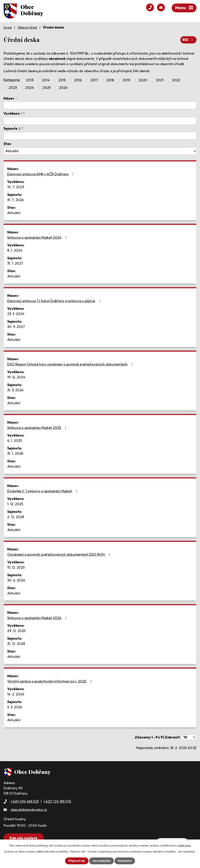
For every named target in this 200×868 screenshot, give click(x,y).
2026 (63, 88)
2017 (94, 80)
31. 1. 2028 (15, 453)
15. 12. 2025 (16, 567)
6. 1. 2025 (15, 440)
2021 (160, 80)
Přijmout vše (76, 861)
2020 (143, 80)
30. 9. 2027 (16, 326)
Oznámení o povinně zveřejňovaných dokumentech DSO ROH (59, 554)
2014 (46, 80)
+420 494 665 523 (25, 801)
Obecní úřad (27, 27)
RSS (188, 40)
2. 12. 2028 (16, 517)
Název (9, 98)
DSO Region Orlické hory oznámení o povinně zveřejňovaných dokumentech (71, 364)
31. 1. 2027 (15, 263)
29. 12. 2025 (16, 631)
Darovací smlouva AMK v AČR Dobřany (41, 174)
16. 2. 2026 (16, 694)
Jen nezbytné (101, 861)
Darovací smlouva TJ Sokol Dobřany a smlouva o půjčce (55, 301)
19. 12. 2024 (16, 377)
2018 (110, 80)
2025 (47, 88)
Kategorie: (12, 80)
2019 (126, 80)
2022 (176, 80)
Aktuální (14, 213)
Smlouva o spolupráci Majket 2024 (38, 237)
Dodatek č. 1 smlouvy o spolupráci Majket (43, 491)
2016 (78, 80)
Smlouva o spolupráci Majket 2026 (38, 618)
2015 (62, 80)
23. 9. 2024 (16, 314)
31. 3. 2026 (15, 390)
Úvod (8, 27)
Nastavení (125, 861)
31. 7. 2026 (15, 200)
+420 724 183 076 (57, 801)
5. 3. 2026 (15, 707)
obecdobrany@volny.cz (29, 809)
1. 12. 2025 (15, 504)
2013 (30, 80)
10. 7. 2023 (16, 187)
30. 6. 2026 (16, 580)
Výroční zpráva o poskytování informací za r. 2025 (50, 681)
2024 (30, 88)
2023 (13, 88)
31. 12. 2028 (16, 643)
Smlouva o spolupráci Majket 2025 (38, 427)
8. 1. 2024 (15, 250)
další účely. (185, 845)
